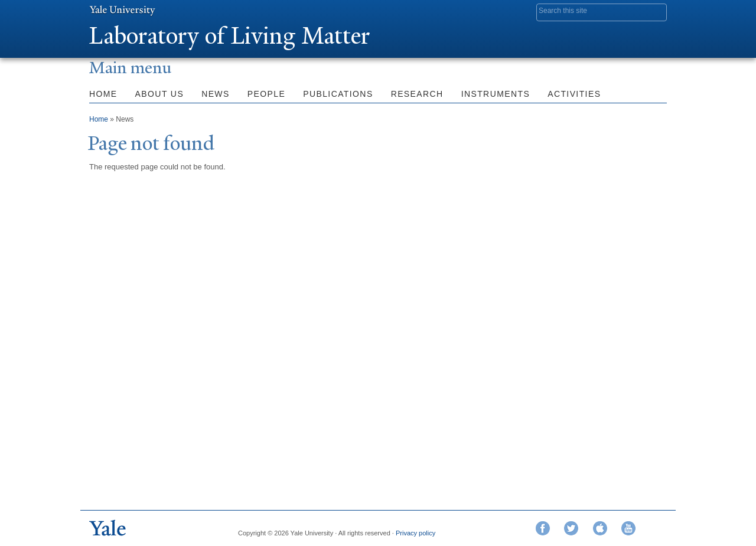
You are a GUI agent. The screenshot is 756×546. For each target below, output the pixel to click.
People (266, 94)
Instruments (496, 94)
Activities (574, 94)
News (216, 94)
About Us (160, 94)
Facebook (543, 528)
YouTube (628, 528)
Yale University (122, 10)
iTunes (600, 528)
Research (417, 94)
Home (103, 94)
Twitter (571, 528)
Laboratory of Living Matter (229, 36)
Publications (338, 94)
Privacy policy (416, 533)
